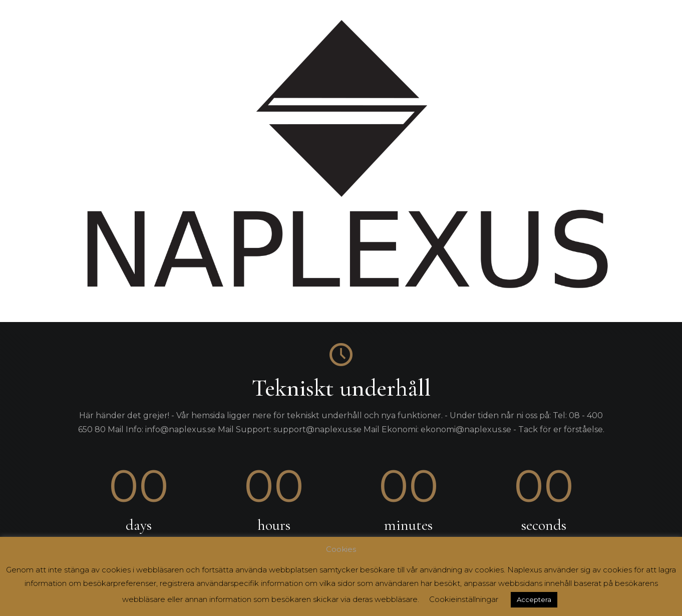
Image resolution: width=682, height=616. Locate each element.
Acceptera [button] (534, 599)
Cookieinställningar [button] (464, 599)
